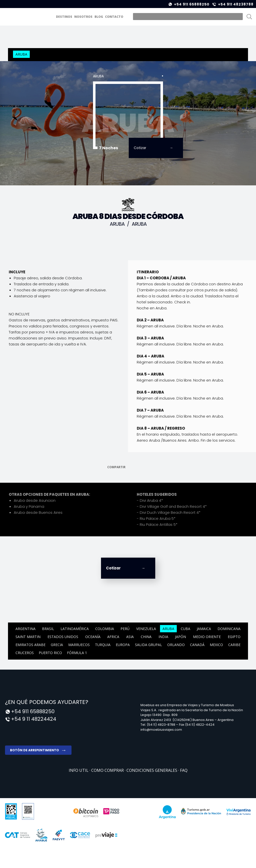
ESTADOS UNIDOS (63, 637)
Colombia (105, 629)
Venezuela (146, 629)
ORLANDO (176, 645)
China (146, 637)
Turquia (103, 645)
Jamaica (204, 629)
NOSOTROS (83, 17)
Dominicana (229, 629)
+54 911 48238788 (236, 4)
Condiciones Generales (152, 770)
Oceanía (93, 637)
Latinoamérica (75, 629)
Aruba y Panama (29, 506)
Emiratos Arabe (30, 645)
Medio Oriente (207, 637)
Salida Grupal (148, 645)
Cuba (185, 629)
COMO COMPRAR (108, 770)
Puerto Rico (50, 653)
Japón (180, 637)
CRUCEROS (25, 653)
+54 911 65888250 (192, 4)
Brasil (48, 629)
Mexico (216, 645)
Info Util (79, 770)
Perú (125, 629)
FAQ (184, 770)
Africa (113, 637)
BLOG (99, 17)
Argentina (25, 629)
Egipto (234, 637)
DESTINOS (64, 17)
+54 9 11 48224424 (34, 719)
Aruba (21, 54)
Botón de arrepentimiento (34, 750)
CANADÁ (197, 645)
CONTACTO (114, 17)
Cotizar (140, 148)
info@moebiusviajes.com (161, 730)
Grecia (57, 645)
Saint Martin (28, 637)
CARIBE (234, 645)
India (163, 637)
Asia (130, 637)
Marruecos (79, 645)
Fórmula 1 (77, 653)
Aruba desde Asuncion (35, 500)
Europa (123, 645)
